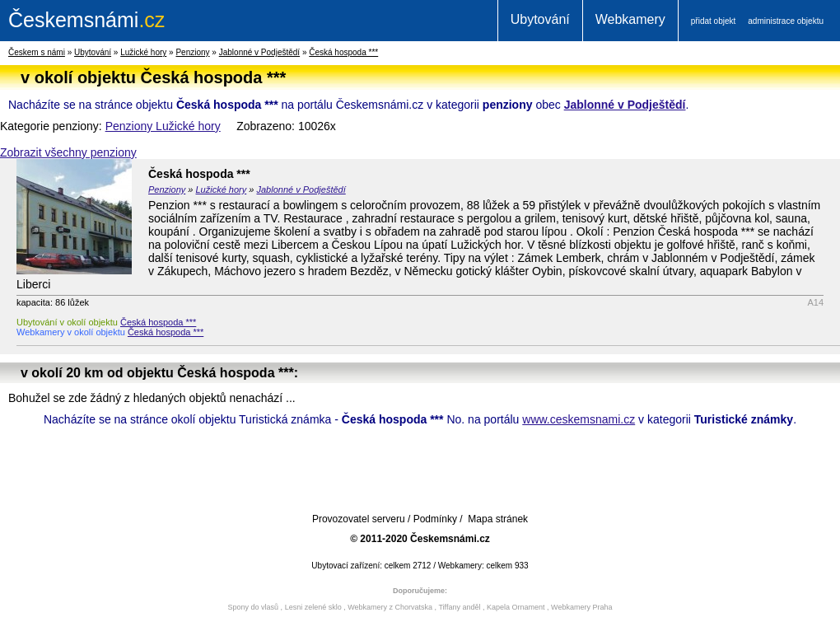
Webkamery (630, 19)
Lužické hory (143, 52)
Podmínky (435, 519)
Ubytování (540, 19)
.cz (86, 20)
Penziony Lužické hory (163, 126)
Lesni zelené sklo (313, 607)
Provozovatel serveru (359, 519)
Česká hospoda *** (343, 52)
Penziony (192, 52)
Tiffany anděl (459, 607)
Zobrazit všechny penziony (68, 152)
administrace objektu (786, 21)
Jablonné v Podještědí (259, 52)
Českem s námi (37, 52)
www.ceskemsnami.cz (579, 419)
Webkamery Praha (581, 607)
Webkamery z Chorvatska (390, 607)
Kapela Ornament (516, 607)
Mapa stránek (498, 519)
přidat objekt (713, 21)
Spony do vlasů (254, 607)
